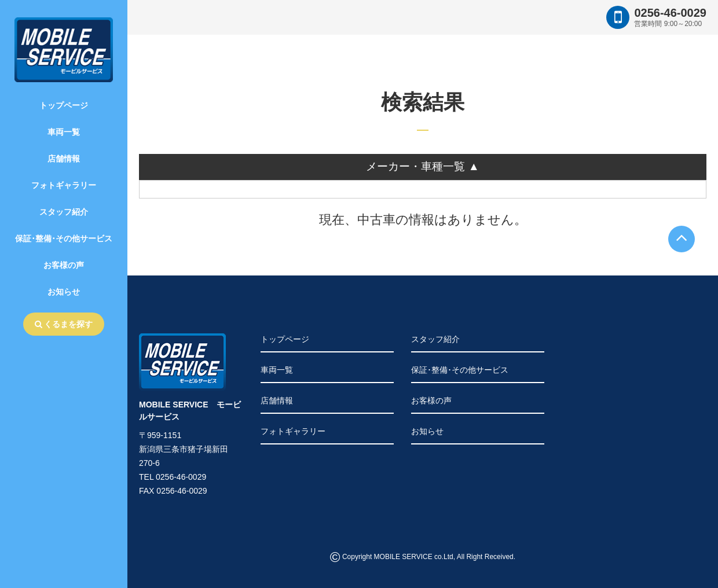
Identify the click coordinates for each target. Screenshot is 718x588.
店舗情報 (64, 159)
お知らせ (64, 292)
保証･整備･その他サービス (64, 238)
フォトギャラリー (64, 185)
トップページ (64, 105)
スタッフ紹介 (64, 212)
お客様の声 (64, 265)
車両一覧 (64, 132)
